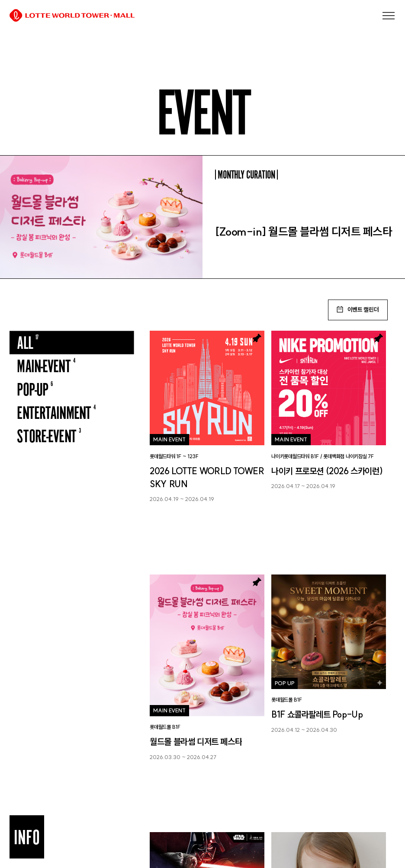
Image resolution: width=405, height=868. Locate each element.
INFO (27, 837)
